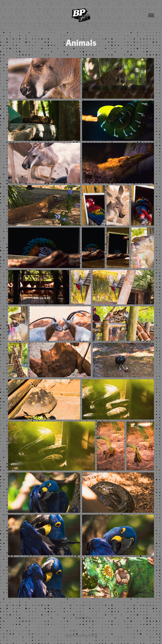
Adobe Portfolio (88, 635)
